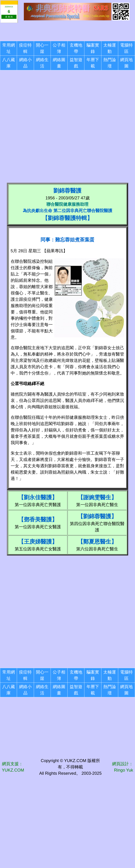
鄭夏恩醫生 (97, 542)
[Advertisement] (68, 31)
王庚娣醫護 (38, 542)
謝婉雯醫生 (97, 497)
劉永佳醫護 (38, 497)
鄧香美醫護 (38, 519)
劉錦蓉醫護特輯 (67, 218)
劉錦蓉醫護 (97, 516)
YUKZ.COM (13, 770)
